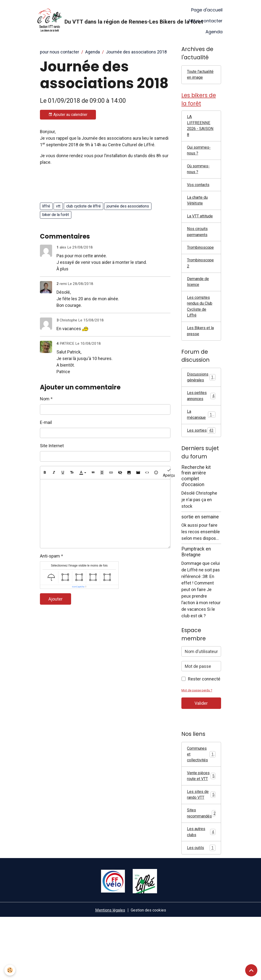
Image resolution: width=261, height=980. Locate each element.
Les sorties (201, 469)
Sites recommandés (203, 873)
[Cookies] (10, 970)
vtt (58, 206)
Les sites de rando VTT (201, 853)
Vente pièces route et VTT (201, 827)
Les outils (201, 910)
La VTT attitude (194, 236)
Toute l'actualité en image (199, 79)
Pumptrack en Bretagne (196, 594)
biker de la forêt (56, 215)
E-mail (46, 422)
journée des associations (128, 206)
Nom (45, 399)
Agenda (214, 32)
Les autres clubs (201, 893)
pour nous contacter (60, 52)
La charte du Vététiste (199, 216)
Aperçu (169, 473)
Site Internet (52, 446)
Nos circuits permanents (199, 256)
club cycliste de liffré (84, 206)
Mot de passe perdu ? (198, 732)
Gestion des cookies (150, 972)
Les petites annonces (201, 429)
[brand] (107, 21)
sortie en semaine (200, 559)
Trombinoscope (202, 272)
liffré (46, 206)
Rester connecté (204, 721)
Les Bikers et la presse (200, 362)
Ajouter (56, 599)
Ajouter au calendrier (68, 115)
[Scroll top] (251, 970)
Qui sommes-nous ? (200, 163)
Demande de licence (199, 309)
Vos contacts (200, 199)
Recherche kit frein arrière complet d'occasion (196, 518)
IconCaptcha (78, 587)
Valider (201, 745)
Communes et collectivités (202, 797)
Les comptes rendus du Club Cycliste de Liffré (200, 335)
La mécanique (201, 449)
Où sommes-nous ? (200, 182)
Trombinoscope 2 (202, 289)
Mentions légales (108, 972)
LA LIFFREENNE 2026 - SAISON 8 (199, 136)
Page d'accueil (207, 10)
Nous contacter (206, 21)
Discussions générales (202, 409)
